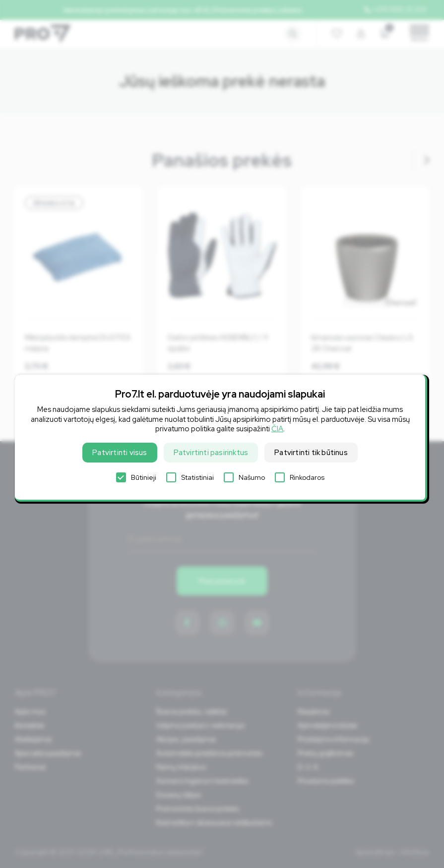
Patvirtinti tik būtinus (311, 453)
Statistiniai (190, 477)
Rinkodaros (300, 477)
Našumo (244, 477)
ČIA (277, 429)
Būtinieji (136, 477)
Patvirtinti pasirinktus (211, 453)
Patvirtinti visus (120, 453)
